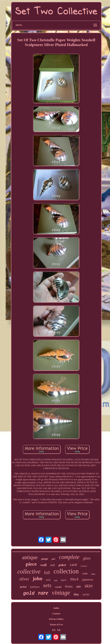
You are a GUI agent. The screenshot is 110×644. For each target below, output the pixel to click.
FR (59, 630)
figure (64, 580)
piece (31, 564)
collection (66, 571)
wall (43, 565)
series (86, 594)
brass (69, 586)
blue (76, 594)
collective (29, 572)
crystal (58, 587)
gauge (45, 559)
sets (47, 585)
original (84, 566)
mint (48, 580)
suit (53, 565)
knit (56, 580)
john (37, 579)
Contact (56, 613)
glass (87, 558)
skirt (88, 586)
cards (85, 574)
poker (62, 565)
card (73, 565)
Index (56, 608)
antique (30, 557)
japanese (88, 580)
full (47, 573)
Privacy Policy (56, 619)
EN (54, 630)
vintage (61, 593)
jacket (23, 587)
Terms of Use (56, 624)
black (74, 579)
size (79, 587)
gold (29, 593)
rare (43, 593)
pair (53, 559)
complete (69, 557)
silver (24, 579)
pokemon (35, 587)
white (93, 574)
